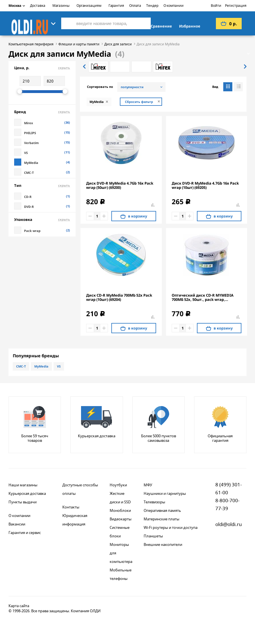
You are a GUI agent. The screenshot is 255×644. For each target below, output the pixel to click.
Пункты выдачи (23, 502)
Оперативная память (162, 510)
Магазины (61, 6)
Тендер (152, 6)
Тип (42, 185)
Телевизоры (154, 502)
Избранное (190, 26)
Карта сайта (19, 606)
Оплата (135, 6)
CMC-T (21, 366)
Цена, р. (42, 68)
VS (59, 366)
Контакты (71, 507)
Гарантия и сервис (25, 533)
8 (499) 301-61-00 (229, 488)
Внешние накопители (163, 544)
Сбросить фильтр (139, 102)
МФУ (148, 485)
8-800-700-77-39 (227, 504)
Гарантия (116, 6)
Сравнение (161, 26)
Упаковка (42, 219)
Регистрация (236, 6)
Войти (216, 6)
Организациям (89, 6)
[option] (98, 67)
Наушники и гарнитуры (165, 493)
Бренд (42, 112)
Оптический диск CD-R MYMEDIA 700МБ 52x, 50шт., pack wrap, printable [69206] (203, 297)
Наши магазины (23, 485)
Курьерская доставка (27, 493)
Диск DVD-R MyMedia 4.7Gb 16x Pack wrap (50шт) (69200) (120, 185)
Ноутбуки (118, 485)
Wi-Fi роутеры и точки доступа (171, 527)
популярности (132, 87)
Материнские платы (161, 519)
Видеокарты (121, 519)
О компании (174, 6)
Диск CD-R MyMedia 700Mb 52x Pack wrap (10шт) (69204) (119, 297)
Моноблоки (120, 510)
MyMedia (41, 366)
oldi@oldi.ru (229, 524)
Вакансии (17, 524)
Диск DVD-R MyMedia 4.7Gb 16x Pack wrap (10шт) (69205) (205, 185)
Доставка (38, 6)
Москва (17, 6)
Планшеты (153, 536)
